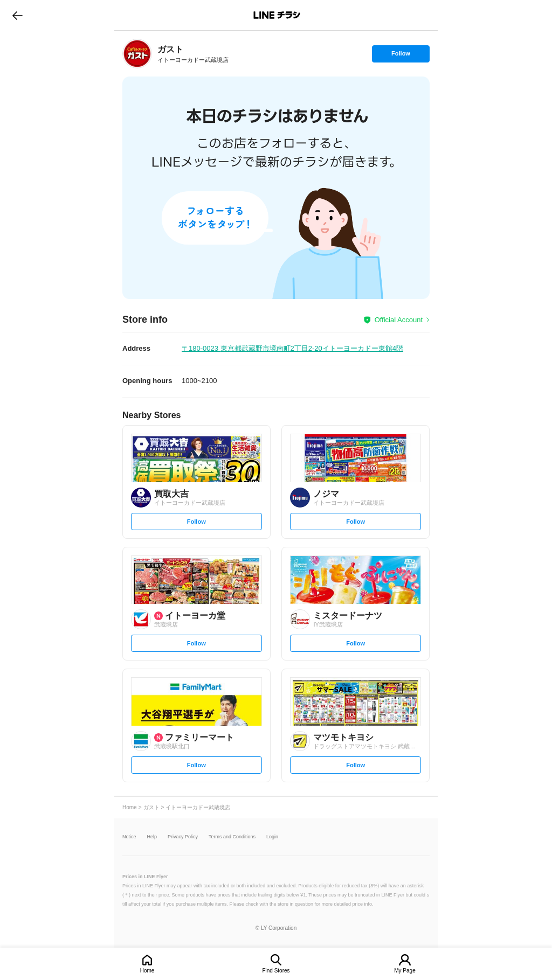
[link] (137, 54)
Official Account (399, 320)
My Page (405, 971)
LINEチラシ (277, 15)
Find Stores (276, 971)
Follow (401, 56)
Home (147, 971)
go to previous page (18, 15)
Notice (129, 837)
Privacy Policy (183, 837)
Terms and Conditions (232, 837)
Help (152, 837)
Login (272, 837)
